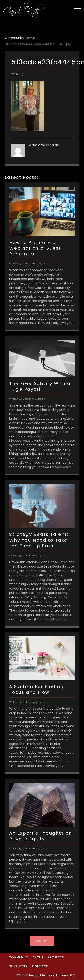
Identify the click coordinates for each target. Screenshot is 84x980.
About (38, 957)
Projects (56, 957)
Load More (42, 941)
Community (18, 957)
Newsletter (18, 966)
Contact (40, 966)
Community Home (20, 38)
